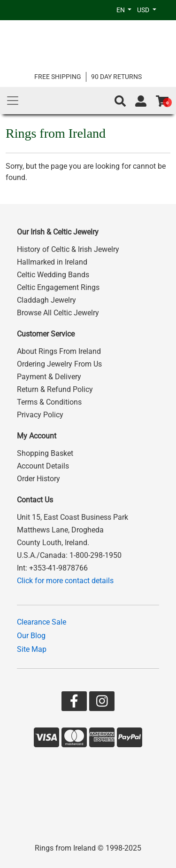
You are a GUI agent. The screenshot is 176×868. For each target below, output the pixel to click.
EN (121, 10)
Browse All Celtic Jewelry (58, 313)
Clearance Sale (42, 622)
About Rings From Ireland (59, 351)
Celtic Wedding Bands (53, 275)
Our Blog (31, 636)
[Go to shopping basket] (162, 101)
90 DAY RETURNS (116, 77)
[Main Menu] (13, 101)
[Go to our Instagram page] (102, 703)
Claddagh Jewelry (46, 300)
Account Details (43, 466)
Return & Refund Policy (55, 389)
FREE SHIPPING (58, 77)
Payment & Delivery (49, 377)
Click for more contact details (65, 581)
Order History (38, 479)
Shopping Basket (45, 453)
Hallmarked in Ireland (52, 262)
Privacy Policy (40, 415)
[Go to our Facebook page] (74, 703)
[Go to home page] (88, 46)
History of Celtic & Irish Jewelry (68, 249)
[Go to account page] (141, 101)
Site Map (32, 649)
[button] (120, 101)
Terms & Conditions (49, 402)
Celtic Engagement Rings (58, 287)
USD (144, 10)
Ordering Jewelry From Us (59, 364)
